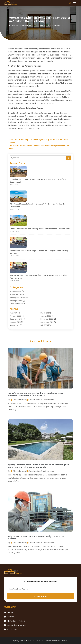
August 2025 (15, 325)
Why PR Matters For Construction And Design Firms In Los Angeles (36, 538)
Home (10, 613)
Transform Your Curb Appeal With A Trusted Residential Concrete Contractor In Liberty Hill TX (36, 394)
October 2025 (15, 322)
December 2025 (16, 319)
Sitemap (65, 640)
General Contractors (17, 625)
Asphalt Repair (15, 294)
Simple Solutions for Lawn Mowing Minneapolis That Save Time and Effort (40, 229)
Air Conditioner (16, 291)
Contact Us (12, 629)
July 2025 (44, 325)
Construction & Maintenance (50, 26)
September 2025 (47, 322)
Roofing (11, 617)
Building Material (16, 301)
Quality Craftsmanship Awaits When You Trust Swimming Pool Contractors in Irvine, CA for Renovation (39, 466)
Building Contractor (17, 297)
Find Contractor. (37, 640)
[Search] (69, 158)
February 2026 (15, 316)
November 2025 (47, 319)
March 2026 (45, 313)
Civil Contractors (16, 304)
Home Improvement (16, 621)
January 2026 (46, 316)
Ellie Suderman (18, 26)
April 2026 (14, 313)
